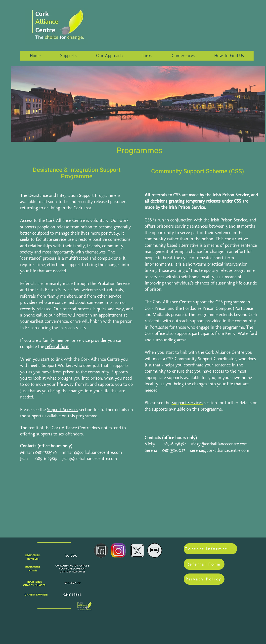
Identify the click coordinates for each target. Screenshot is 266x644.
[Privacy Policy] (204, 579)
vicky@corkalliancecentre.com (219, 444)
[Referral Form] (204, 564)
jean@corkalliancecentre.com (89, 459)
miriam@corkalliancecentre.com (92, 452)
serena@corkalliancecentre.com (220, 450)
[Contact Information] (210, 549)
